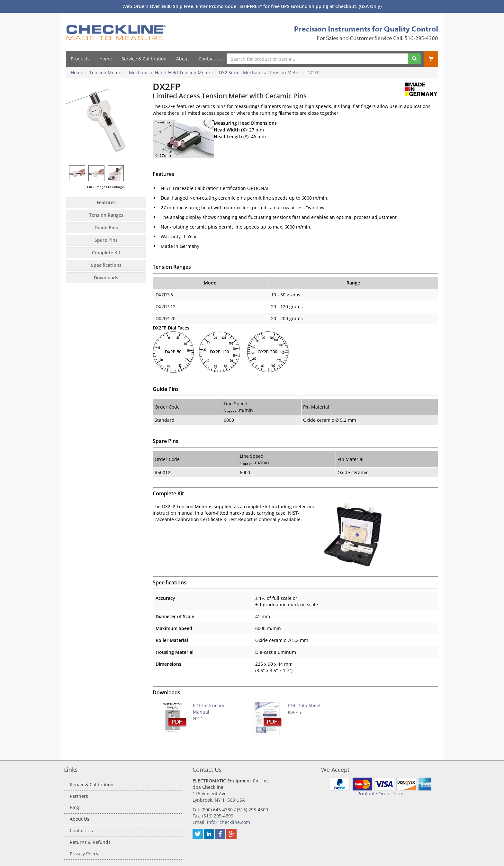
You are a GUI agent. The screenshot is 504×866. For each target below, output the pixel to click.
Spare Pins (106, 240)
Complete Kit (106, 253)
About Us (80, 819)
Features (106, 202)
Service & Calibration (144, 59)
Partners (79, 796)
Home (106, 59)
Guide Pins (106, 227)
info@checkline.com (229, 822)
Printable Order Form (380, 794)
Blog (74, 807)
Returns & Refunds (90, 842)
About (183, 59)
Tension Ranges (106, 215)
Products (80, 59)
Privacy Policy (84, 854)
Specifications (106, 265)
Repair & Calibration (92, 785)
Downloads (106, 278)
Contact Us (210, 59)
